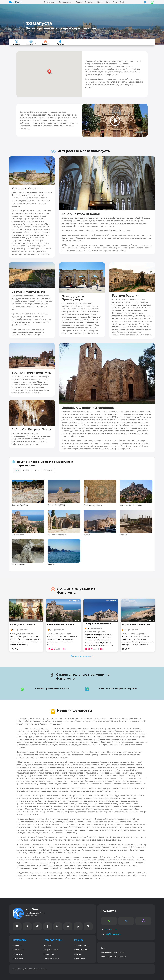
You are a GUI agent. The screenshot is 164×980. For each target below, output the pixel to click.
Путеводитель (65, 2)
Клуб (122, 2)
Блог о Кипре (79, 958)
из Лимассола (18, 950)
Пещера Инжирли (19, 565)
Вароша (51, 565)
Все (17, 470)
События (78, 954)
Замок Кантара (18, 535)
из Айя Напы (17, 954)
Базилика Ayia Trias (20, 505)
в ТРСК (26, 470)
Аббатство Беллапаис (57, 535)
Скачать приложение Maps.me (52, 688)
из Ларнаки (17, 945)
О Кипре (89, 2)
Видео (100, 2)
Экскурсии (49, 2)
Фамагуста (48, 470)
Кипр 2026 (47, 945)
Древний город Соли (93, 505)
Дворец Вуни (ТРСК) (56, 505)
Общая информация (82, 945)
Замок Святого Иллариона (131, 505)
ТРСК (37, 470)
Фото (108, 2)
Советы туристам (81, 950)
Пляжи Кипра (49, 954)
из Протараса (18, 958)
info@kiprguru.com (113, 934)
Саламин (124, 535)
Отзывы (79, 2)
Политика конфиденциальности (113, 957)
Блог (115, 2)
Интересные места (51, 950)
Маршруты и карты (51, 958)
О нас (103, 948)
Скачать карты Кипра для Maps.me (117, 688)
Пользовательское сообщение (113, 952)
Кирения (87, 535)
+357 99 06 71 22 (110, 930)
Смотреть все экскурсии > (82, 656)
